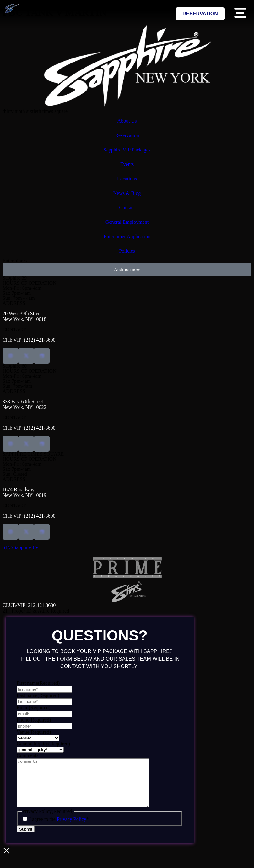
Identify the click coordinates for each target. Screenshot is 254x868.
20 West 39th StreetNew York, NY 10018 (24, 316)
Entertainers (15, 261)
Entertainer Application (127, 236)
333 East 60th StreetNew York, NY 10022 (24, 404)
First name (38, 683)
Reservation (127, 135)
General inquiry (43, 744)
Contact (127, 208)
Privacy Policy (72, 829)
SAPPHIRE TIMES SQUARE (33, 454)
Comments (27, 755)
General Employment (127, 222)
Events (127, 164)
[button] (240, 14)
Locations (127, 179)
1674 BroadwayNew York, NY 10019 (24, 492)
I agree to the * (59, 829)
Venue (34, 732)
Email (34, 708)
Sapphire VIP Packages (127, 150)
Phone (34, 720)
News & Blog (127, 193)
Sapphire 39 (15, 278)
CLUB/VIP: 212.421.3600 (29, 605)
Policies (127, 251)
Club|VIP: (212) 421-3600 (29, 340)
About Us (127, 121)
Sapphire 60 (15, 366)
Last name (38, 695)
